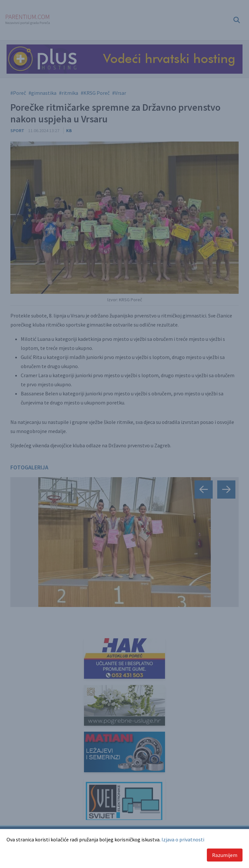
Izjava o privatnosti (183, 839)
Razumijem (225, 855)
